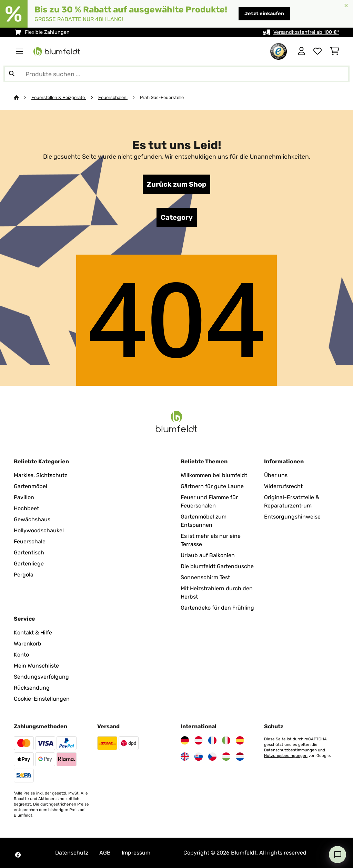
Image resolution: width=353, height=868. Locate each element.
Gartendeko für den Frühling (217, 608)
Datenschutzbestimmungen (290, 750)
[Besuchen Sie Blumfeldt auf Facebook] (18, 855)
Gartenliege (29, 564)
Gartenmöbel (31, 486)
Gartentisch (29, 553)
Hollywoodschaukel (39, 530)
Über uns (276, 475)
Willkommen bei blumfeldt (214, 475)
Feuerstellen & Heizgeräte (59, 97)
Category (177, 217)
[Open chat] (337, 855)
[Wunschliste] (317, 51)
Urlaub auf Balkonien (208, 555)
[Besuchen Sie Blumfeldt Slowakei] (199, 757)
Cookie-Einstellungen (42, 699)
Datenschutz (72, 853)
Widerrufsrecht (283, 486)
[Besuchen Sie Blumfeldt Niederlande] (240, 757)
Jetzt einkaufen (264, 14)
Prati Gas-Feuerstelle (162, 97)
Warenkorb (28, 644)
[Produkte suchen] (176, 74)
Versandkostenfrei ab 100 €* (306, 32)
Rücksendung (32, 688)
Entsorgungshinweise (292, 517)
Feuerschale (30, 541)
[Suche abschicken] (12, 74)
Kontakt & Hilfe (33, 633)
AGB (105, 853)
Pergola (24, 575)
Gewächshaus (32, 519)
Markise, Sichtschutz (41, 475)
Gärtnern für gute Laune (212, 486)
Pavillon (24, 497)
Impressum (136, 853)
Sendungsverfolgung (41, 677)
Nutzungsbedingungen (286, 756)
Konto (21, 655)
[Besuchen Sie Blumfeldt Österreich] (199, 740)
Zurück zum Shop (176, 184)
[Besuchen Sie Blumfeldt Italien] (226, 740)
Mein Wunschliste (36, 666)
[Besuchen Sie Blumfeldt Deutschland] (185, 740)
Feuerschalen (113, 97)
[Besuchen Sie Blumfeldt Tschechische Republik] (212, 757)
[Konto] (301, 51)
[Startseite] (23, 97)
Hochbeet (26, 508)
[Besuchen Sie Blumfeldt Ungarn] (226, 757)
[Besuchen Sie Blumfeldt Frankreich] (212, 740)
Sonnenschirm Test (205, 577)
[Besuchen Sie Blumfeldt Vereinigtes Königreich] (185, 757)
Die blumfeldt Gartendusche (217, 566)
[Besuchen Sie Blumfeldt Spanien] (240, 740)
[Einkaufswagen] (335, 51)
